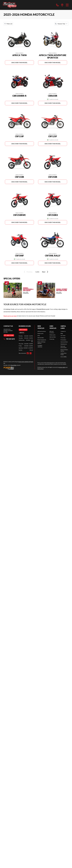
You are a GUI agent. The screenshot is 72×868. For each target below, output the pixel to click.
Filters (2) (8, 24)
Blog (62, 333)
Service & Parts (64, 342)
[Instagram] (31, 353)
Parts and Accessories (64, 347)
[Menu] (67, 5)
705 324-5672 (9, 339)
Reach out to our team (10, 316)
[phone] (57, 5)
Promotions (63, 340)
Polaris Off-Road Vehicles (41, 343)
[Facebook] (28, 353)
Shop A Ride (13, 365)
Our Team (63, 336)
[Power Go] (19, 368)
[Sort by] (61, 24)
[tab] (23, 330)
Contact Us (63, 331)
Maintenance (64, 344)
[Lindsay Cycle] (10, 5)
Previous (28, 272)
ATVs (39, 336)
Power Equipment (42, 340)
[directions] (62, 5)
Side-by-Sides (41, 338)
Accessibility (64, 357)
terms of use (40, 369)
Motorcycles (40, 333)
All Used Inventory (52, 332)
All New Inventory (42, 331)
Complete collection (40, 346)
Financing (52, 339)
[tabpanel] (26, 343)
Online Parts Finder (64, 354)
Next (45, 272)
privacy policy (62, 367)
